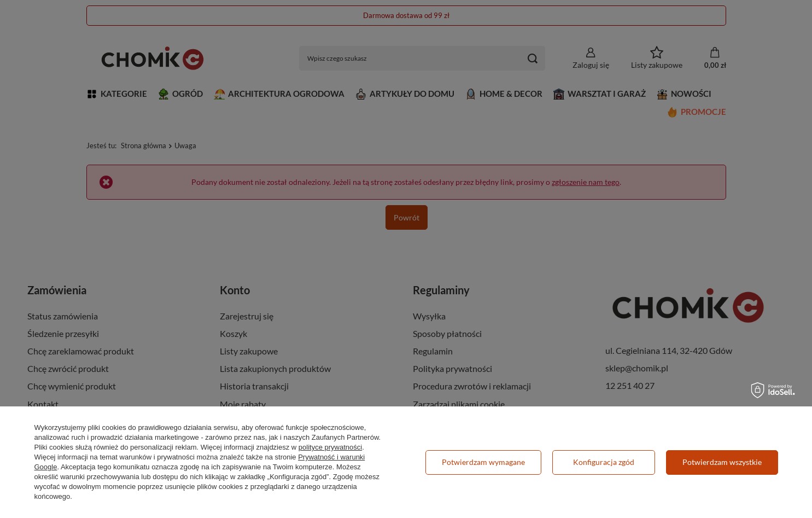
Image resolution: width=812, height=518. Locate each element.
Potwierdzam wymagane (483, 462)
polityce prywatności (330, 447)
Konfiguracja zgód (604, 462)
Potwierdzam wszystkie (722, 462)
